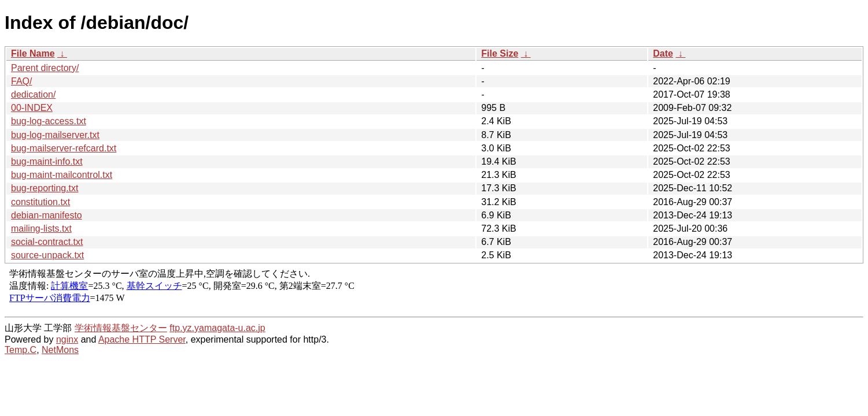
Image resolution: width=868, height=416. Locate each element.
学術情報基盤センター (121, 328)
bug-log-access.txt (49, 121)
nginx (67, 339)
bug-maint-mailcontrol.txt (62, 175)
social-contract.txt (47, 242)
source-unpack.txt (47, 255)
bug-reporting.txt (45, 188)
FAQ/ (21, 81)
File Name (33, 53)
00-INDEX (32, 108)
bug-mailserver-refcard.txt (64, 148)
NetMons (60, 350)
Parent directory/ (45, 68)
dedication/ (33, 94)
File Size (500, 53)
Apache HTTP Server (142, 339)
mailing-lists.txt (41, 229)
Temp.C (21, 350)
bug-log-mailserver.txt (55, 135)
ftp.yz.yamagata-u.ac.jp (217, 328)
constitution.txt (40, 202)
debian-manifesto (47, 215)
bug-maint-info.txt (47, 161)
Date (663, 53)
